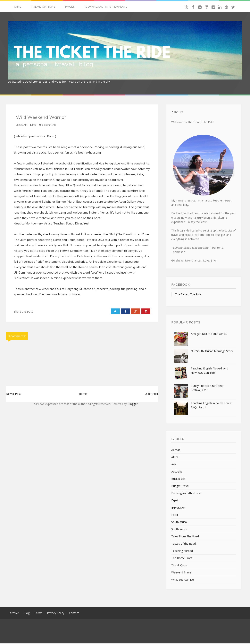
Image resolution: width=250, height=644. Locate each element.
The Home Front (182, 559)
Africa (175, 458)
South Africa (179, 523)
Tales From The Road (185, 537)
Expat (175, 501)
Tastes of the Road (183, 544)
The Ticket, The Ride (188, 295)
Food (175, 515)
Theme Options (43, 7)
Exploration (178, 508)
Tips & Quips (179, 566)
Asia (174, 465)
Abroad (176, 450)
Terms (38, 614)
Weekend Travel (181, 573)
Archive (14, 614)
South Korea (179, 530)
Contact (74, 614)
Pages (70, 7)
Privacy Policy (56, 614)
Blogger (133, 404)
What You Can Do (183, 580)
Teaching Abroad (182, 551)
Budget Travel (180, 486)
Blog (27, 614)
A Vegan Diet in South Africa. (209, 334)
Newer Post (13, 394)
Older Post (151, 394)
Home (17, 7)
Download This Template (107, 7)
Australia (177, 472)
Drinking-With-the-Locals (187, 494)
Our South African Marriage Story (212, 352)
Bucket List (178, 479)
